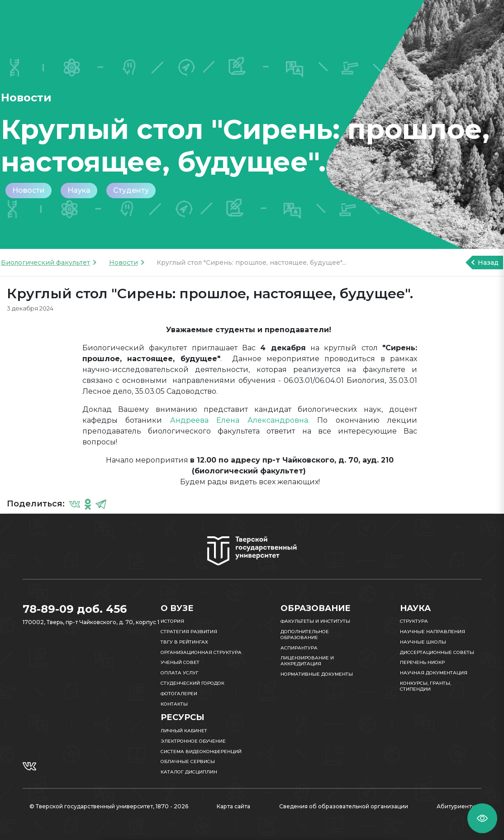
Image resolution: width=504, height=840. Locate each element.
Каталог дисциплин (189, 772)
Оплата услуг (180, 673)
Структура (414, 621)
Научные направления (433, 632)
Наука (79, 190)
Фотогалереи (179, 694)
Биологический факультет (45, 262)
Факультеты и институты (315, 621)
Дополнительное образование (305, 635)
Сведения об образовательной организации (344, 806)
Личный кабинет (184, 731)
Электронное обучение (193, 741)
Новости (29, 190)
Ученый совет (180, 662)
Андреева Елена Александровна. (240, 420)
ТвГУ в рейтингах (184, 642)
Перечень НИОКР (422, 662)
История (172, 621)
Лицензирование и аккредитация (307, 661)
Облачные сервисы (188, 761)
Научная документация (434, 673)
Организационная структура (201, 652)
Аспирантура (299, 648)
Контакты (174, 704)
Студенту (131, 190)
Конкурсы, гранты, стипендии (426, 686)
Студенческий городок (193, 683)
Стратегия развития (189, 632)
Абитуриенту (456, 806)
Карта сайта (233, 806)
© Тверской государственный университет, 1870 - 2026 (109, 806)
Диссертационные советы (437, 652)
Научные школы (423, 642)
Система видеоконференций (201, 752)
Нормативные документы (317, 674)
